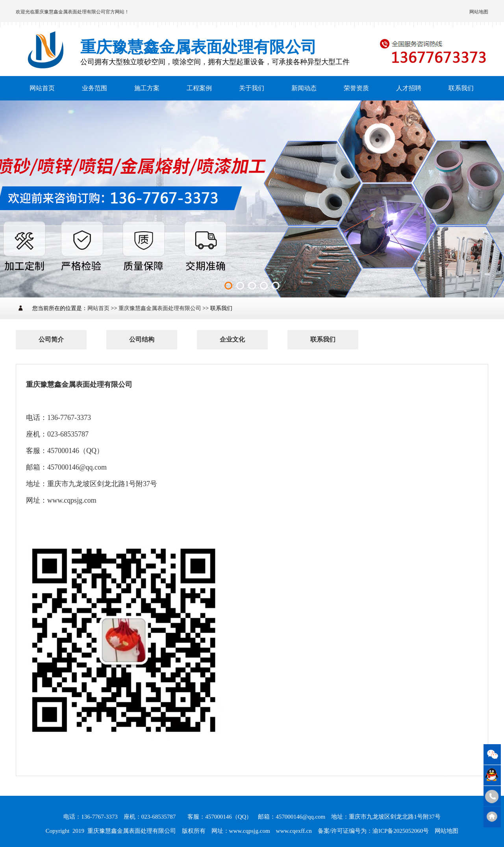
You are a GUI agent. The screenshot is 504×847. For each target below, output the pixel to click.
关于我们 (252, 88)
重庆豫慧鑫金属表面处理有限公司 (70, 12)
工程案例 (199, 88)
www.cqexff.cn (294, 831)
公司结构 (142, 339)
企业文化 (232, 339)
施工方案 (147, 88)
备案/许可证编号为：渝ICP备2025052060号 (373, 831)
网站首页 (42, 88)
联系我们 (461, 88)
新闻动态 (304, 88)
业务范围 (94, 88)
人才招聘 (409, 88)
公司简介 (51, 339)
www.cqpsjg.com (250, 831)
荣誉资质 (356, 88)
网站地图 (479, 12)
